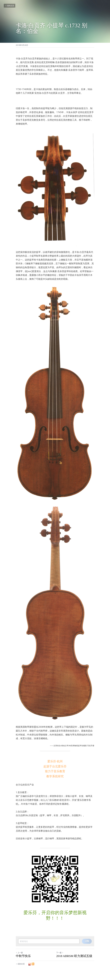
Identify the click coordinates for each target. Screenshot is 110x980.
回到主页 (10, 6)
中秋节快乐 (23, 956)
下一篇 (60, 953)
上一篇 (19, 953)
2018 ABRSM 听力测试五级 (74, 956)
